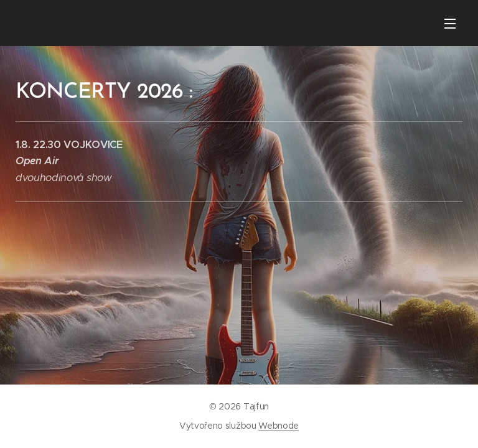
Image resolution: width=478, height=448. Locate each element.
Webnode (279, 426)
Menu (450, 24)
